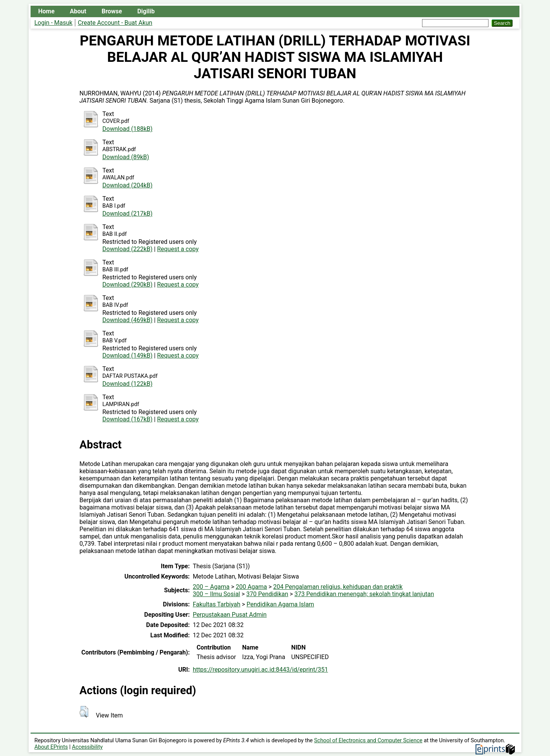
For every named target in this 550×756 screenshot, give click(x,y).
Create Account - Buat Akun (115, 23)
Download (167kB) (127, 419)
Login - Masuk (53, 23)
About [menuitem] (78, 11)
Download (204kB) (127, 185)
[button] (84, 712)
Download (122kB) (127, 384)
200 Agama (251, 587)
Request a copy (178, 249)
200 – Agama (211, 587)
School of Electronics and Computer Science (368, 741)
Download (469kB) (127, 320)
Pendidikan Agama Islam (281, 604)
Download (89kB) (126, 157)
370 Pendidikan (267, 594)
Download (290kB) (127, 285)
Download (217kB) (127, 214)
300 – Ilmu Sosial (217, 594)
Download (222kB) (127, 249)
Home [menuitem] (46, 11)
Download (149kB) (127, 355)
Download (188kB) (127, 129)
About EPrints (51, 747)
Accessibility (87, 747)
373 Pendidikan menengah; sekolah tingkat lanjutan (364, 594)
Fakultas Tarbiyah (217, 604)
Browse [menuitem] (112, 11)
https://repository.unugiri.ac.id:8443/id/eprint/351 (260, 670)
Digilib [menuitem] (146, 11)
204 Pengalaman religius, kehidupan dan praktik (338, 587)
